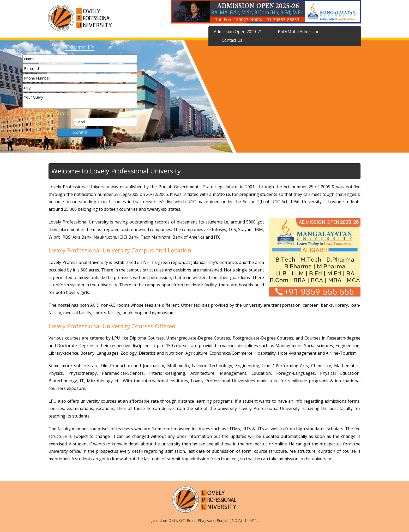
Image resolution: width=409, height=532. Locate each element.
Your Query (80, 101)
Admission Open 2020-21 (238, 32)
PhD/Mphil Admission (299, 32)
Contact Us (232, 40)
